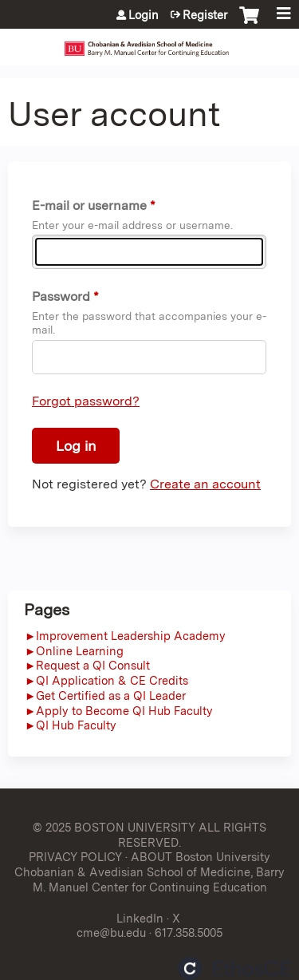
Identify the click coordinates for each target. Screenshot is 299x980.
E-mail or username (89, 205)
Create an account (205, 484)
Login (144, 15)
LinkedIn (140, 918)
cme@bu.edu (111, 933)
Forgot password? (86, 401)
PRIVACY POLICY (75, 857)
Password (61, 296)
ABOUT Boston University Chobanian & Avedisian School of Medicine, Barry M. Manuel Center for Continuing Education (149, 871)
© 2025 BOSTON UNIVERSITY (114, 827)
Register (205, 15)
